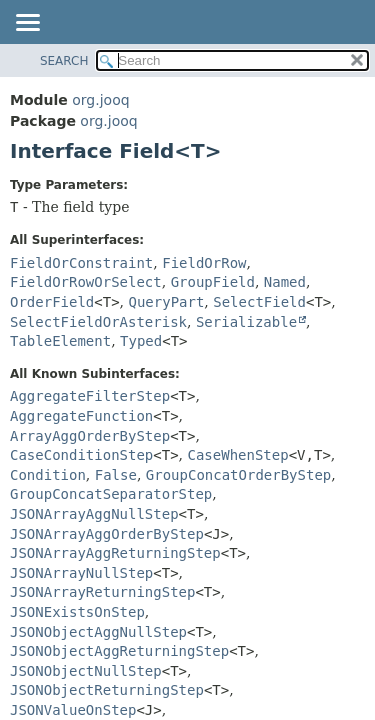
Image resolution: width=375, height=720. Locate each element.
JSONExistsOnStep (77, 612)
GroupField (213, 282)
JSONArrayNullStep (81, 573)
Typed (141, 341)
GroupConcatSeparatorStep (111, 494)
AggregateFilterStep (90, 396)
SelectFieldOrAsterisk (98, 322)
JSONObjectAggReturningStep (119, 651)
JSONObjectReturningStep (107, 690)
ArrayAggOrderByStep (90, 436)
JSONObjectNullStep (86, 671)
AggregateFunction (81, 416)
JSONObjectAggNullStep (98, 632)
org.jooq (100, 100)
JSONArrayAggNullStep (94, 514)
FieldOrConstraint (81, 263)
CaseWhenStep (238, 455)
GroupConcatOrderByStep (238, 475)
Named (285, 282)
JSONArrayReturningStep (102, 592)
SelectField (259, 302)
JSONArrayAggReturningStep (115, 553)
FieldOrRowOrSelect (86, 282)
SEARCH (64, 61)
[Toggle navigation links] (27, 24)
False (116, 475)
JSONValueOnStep (73, 710)
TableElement (60, 341)
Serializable (246, 322)
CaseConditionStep (81, 455)
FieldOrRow (204, 263)
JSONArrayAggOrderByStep (107, 534)
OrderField (52, 302)
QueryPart (167, 302)
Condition (48, 475)
